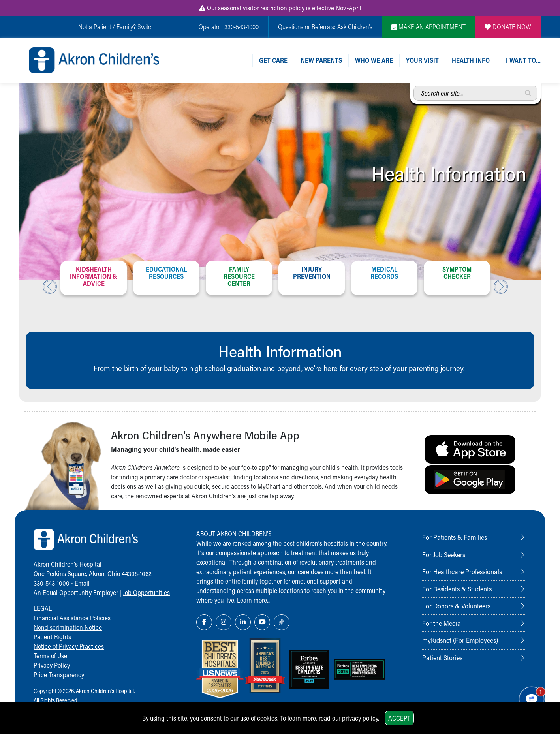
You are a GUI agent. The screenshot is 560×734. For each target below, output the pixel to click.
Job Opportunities (146, 592)
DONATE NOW (508, 27)
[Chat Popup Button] (532, 699)
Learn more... (254, 600)
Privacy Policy (52, 665)
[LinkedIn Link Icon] (243, 622)
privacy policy (360, 718)
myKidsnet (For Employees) (460, 640)
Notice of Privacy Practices (69, 646)
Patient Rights (52, 637)
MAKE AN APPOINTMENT (428, 27)
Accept (399, 718)
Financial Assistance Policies (72, 618)
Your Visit (422, 60)
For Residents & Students (457, 589)
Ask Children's (355, 27)
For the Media (442, 623)
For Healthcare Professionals (462, 571)
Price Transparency (59, 675)
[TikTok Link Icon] (282, 622)
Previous (50, 287)
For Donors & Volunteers (456, 606)
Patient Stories (442, 657)
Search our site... (414, 86)
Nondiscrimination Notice (68, 627)
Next (501, 287)
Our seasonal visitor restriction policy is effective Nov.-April (280, 8)
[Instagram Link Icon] (224, 622)
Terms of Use (50, 656)
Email (82, 583)
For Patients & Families (455, 537)
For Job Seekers (444, 554)
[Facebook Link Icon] (204, 622)
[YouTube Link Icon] (262, 622)
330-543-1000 (52, 583)
